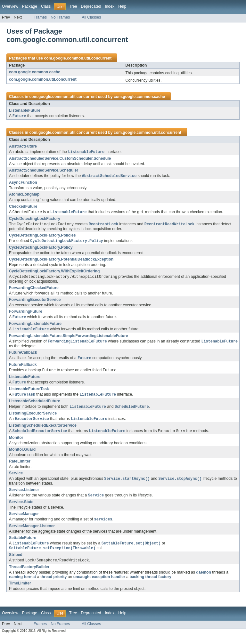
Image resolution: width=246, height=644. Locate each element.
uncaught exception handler (99, 584)
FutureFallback (23, 368)
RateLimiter (20, 467)
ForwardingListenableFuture (35, 326)
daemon (204, 580)
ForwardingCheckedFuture (34, 290)
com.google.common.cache (35, 72)
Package (30, 6)
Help (122, 6)
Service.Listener (24, 496)
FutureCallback (23, 356)
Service (16, 479)
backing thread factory (150, 584)
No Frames (60, 17)
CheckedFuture (23, 208)
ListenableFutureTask (29, 393)
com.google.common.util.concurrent (78, 58)
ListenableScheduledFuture (34, 406)
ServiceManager (24, 520)
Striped (16, 562)
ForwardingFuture (26, 314)
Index (110, 6)
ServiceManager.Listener (32, 533)
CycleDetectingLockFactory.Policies (42, 237)
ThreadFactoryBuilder (29, 575)
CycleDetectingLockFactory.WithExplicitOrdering (54, 273)
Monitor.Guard (22, 455)
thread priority (53, 584)
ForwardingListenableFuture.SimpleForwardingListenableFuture (68, 339)
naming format (22, 584)
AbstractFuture (23, 147)
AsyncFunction (23, 183)
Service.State (21, 508)
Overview (10, 6)
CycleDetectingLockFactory (35, 220)
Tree (73, 6)
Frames (40, 17)
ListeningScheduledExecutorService (43, 431)
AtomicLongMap (24, 195)
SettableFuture (23, 544)
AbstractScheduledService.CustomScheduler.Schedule (60, 159)
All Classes (91, 17)
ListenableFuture (25, 110)
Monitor (16, 443)
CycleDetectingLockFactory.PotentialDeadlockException (61, 262)
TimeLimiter (20, 591)
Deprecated (91, 6)
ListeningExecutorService (33, 418)
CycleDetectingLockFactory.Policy (41, 250)
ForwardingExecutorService (35, 302)
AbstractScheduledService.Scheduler (44, 171)
